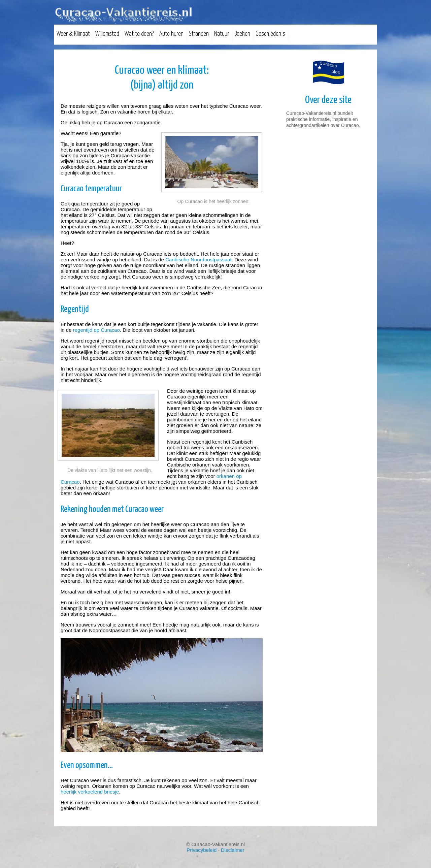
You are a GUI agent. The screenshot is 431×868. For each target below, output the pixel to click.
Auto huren (171, 34)
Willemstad (107, 34)
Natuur (222, 34)
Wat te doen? (139, 34)
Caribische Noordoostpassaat (198, 260)
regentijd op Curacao (96, 330)
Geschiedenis (270, 34)
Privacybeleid (202, 850)
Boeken (242, 34)
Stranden (199, 34)
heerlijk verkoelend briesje (90, 792)
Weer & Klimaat (73, 34)
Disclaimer (233, 850)
